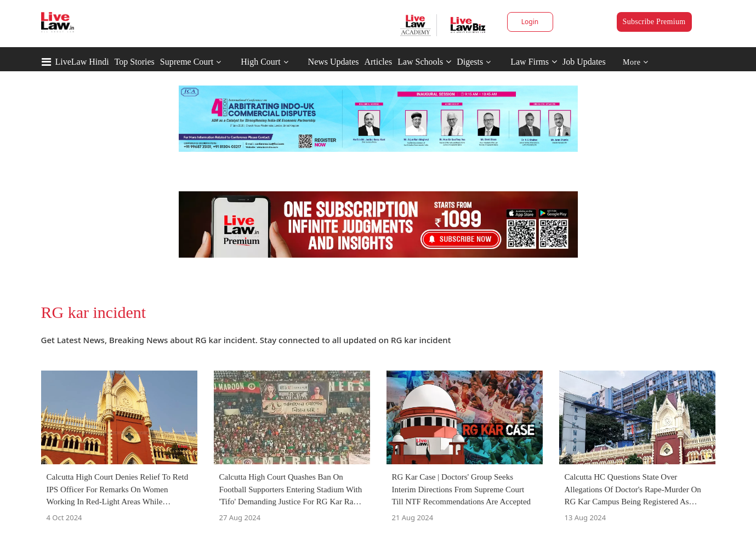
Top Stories (135, 62)
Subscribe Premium (654, 22)
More (636, 62)
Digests (470, 62)
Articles (378, 62)
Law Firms (534, 62)
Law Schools (424, 62)
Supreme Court (187, 62)
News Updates (334, 62)
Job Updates (584, 62)
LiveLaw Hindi (82, 62)
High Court (260, 62)
